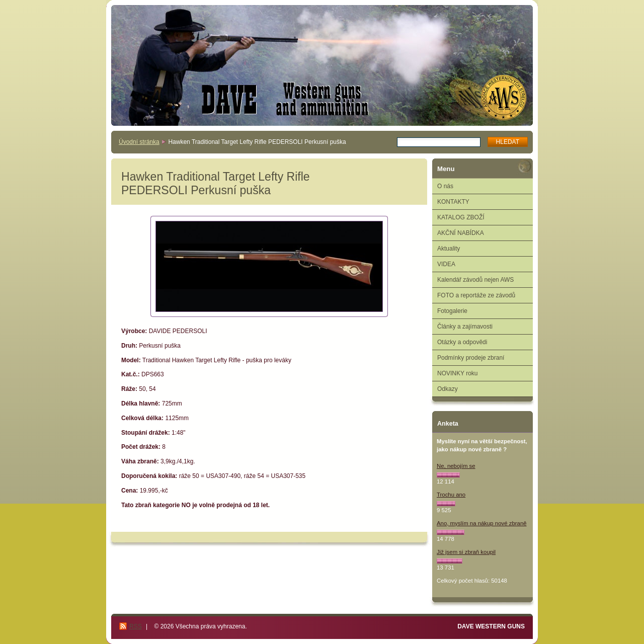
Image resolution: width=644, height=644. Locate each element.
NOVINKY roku (457, 373)
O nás (445, 186)
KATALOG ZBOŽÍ (461, 217)
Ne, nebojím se (456, 466)
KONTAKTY (453, 202)
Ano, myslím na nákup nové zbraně (482, 523)
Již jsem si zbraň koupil (466, 552)
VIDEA (446, 264)
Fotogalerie (452, 311)
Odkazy (448, 389)
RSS (136, 626)
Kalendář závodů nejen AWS (475, 280)
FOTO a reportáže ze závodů (476, 295)
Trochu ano (451, 495)
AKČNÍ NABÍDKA (461, 233)
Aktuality (449, 249)
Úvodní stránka (139, 142)
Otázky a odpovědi (462, 342)
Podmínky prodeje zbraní (471, 358)
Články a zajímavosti (465, 327)
